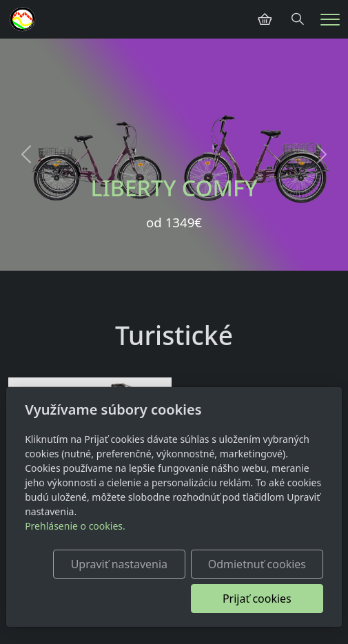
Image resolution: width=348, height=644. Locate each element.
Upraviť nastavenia (119, 564)
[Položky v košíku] (265, 19)
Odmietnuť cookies (257, 564)
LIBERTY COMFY (174, 188)
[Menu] (330, 20)
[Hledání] (298, 19)
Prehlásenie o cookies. (75, 526)
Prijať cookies (257, 599)
